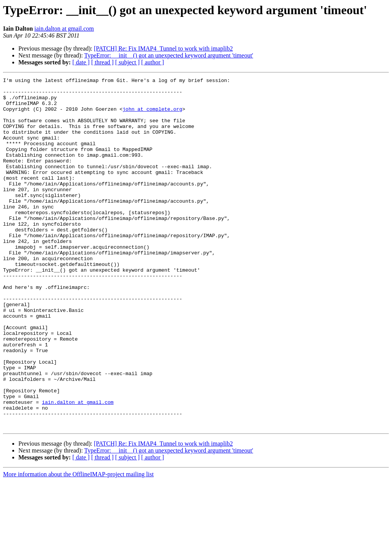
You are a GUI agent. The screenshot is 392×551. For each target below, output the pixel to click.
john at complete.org (152, 116)
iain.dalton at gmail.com (64, 29)
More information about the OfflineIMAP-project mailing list (78, 544)
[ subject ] (127, 62)
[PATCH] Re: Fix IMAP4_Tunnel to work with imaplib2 (163, 48)
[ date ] (81, 62)
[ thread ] (102, 62)
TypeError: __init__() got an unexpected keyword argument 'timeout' (169, 55)
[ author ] (153, 62)
